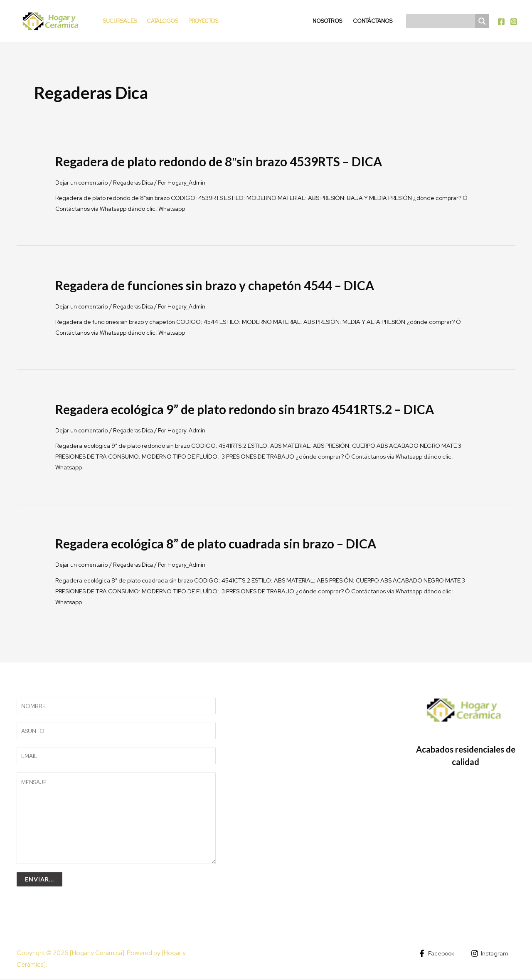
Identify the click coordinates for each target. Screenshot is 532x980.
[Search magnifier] (482, 21)
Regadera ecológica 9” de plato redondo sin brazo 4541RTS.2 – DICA (245, 409)
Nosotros (327, 21)
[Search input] (443, 21)
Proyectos (203, 21)
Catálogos (163, 21)
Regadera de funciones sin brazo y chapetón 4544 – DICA (215, 285)
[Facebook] (501, 22)
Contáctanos (373, 21)
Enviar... (39, 880)
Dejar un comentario (83, 183)
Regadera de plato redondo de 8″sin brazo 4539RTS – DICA (219, 161)
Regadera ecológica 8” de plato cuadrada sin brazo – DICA (216, 543)
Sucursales (120, 21)
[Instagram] (514, 22)
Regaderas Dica (137, 183)
